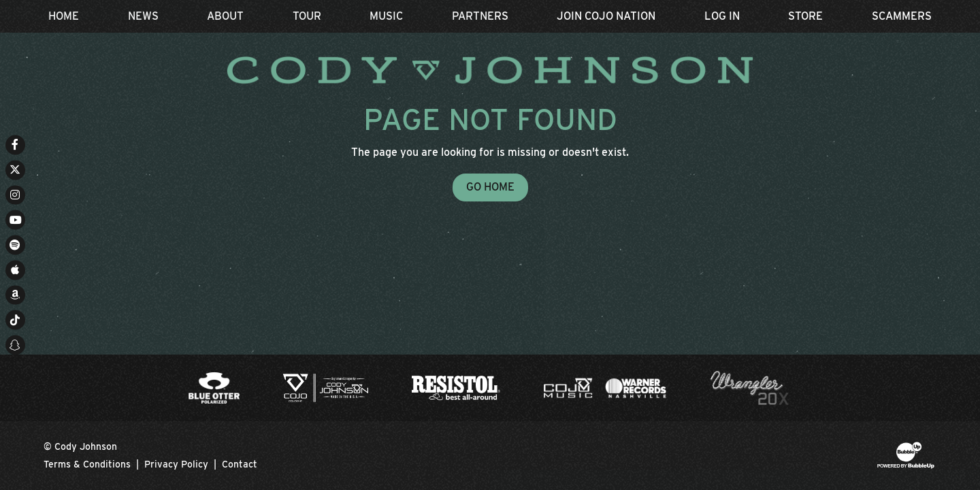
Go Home (490, 187)
